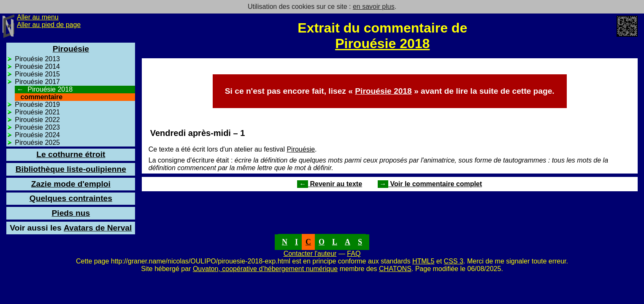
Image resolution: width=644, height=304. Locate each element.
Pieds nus (71, 213)
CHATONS (395, 269)
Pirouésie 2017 (37, 82)
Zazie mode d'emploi (71, 184)
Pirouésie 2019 (37, 104)
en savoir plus (374, 7)
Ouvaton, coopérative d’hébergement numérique (265, 269)
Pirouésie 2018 (382, 43)
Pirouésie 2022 (37, 120)
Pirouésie (301, 149)
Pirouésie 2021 (37, 112)
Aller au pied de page (49, 25)
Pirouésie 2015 (37, 74)
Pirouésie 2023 (37, 127)
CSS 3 (454, 261)
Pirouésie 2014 (37, 66)
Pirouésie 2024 (37, 135)
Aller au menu (38, 17)
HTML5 (423, 261)
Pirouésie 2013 (37, 59)
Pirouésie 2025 (37, 142)
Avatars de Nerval (71, 228)
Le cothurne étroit (71, 154)
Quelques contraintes (71, 198)
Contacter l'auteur (310, 254)
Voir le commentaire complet (430, 184)
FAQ (354, 254)
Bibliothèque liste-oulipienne (71, 169)
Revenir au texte (330, 184)
